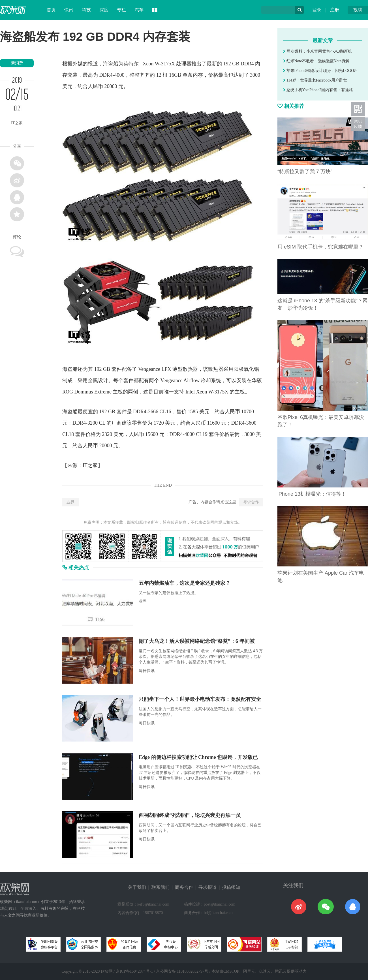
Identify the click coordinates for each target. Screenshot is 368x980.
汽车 (139, 10)
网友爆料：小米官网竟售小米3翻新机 (317, 51)
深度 (104, 10)
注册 (335, 10)
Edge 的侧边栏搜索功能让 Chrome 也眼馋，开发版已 (198, 757)
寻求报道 (207, 887)
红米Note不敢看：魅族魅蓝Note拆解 (316, 61)
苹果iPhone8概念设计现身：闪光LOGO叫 (320, 71)
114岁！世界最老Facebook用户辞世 (315, 80)
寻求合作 (251, 502)
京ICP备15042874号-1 (134, 971)
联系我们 (161, 887)
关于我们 (137, 887)
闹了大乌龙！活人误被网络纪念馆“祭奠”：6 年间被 (197, 641)
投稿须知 (231, 887)
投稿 (358, 10)
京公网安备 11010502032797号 (182, 971)
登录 (317, 10)
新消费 (17, 63)
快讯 (69, 10)
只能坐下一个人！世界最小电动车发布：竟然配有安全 (200, 699)
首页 (51, 10)
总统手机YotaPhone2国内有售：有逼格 (318, 90)
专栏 (121, 10)
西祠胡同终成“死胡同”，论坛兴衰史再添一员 (190, 815)
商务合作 (184, 887)
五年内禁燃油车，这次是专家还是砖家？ (185, 583)
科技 (86, 10)
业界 (70, 502)
